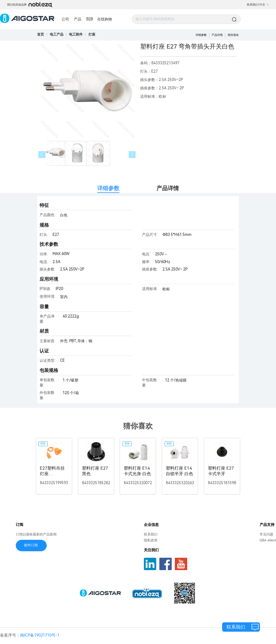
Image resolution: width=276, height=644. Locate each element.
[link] (57, 34)
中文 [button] (264, 5)
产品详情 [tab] (168, 188)
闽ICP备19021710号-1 (40, 635)
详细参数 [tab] (108, 188)
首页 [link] (41, 34)
